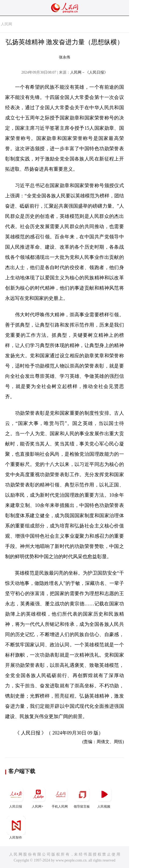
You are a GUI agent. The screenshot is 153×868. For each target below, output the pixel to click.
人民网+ (38, 797)
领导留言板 (82, 797)
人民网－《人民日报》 (89, 72)
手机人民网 (60, 797)
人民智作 (16, 828)
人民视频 (104, 797)
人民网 (6, 24)
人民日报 (16, 797)
